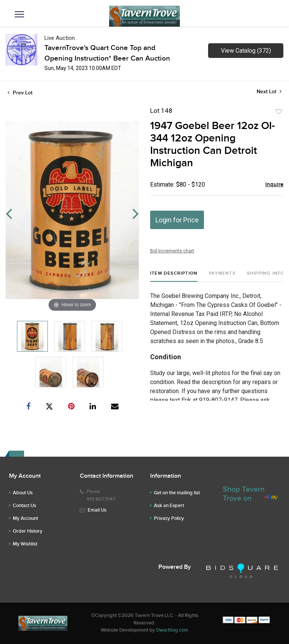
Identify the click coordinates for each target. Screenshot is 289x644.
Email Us (97, 510)
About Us (23, 493)
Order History (28, 531)
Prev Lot (20, 93)
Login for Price (177, 220)
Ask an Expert (169, 506)
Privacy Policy (169, 518)
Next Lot (269, 92)
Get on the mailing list (177, 493)
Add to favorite (279, 112)
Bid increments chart (172, 251)
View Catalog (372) (246, 51)
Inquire (274, 185)
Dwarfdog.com (172, 630)
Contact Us (24, 506)
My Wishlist (25, 544)
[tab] (174, 276)
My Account (25, 518)
